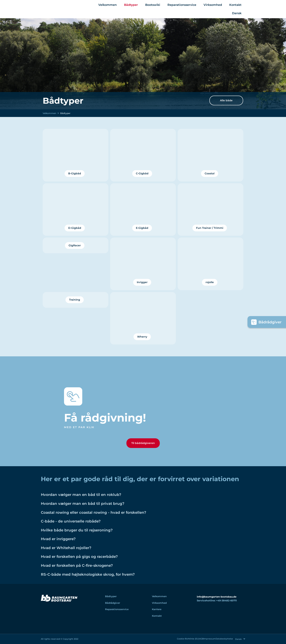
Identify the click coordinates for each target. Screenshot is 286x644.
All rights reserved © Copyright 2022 (60, 639)
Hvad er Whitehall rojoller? (74, 551)
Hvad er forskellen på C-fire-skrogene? (88, 569)
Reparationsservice (182, 5)
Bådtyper (131, 5)
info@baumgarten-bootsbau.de (217, 600)
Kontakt (235, 5)
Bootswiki (153, 5)
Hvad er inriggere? (63, 542)
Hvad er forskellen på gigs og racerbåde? (91, 560)
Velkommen (108, 5)
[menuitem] (237, 13)
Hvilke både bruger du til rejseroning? (88, 533)
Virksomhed (213, 5)
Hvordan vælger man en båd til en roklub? (93, 498)
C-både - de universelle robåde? (80, 524)
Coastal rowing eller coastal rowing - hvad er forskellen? (109, 516)
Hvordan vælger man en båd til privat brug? (95, 507)
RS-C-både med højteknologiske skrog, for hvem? (102, 578)
